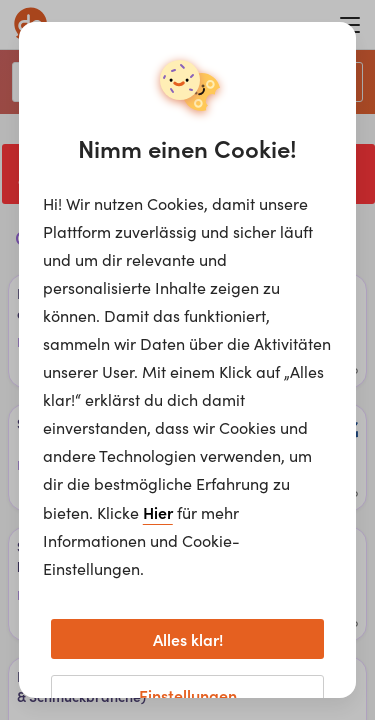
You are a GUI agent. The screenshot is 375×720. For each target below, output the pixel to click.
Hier (158, 512)
